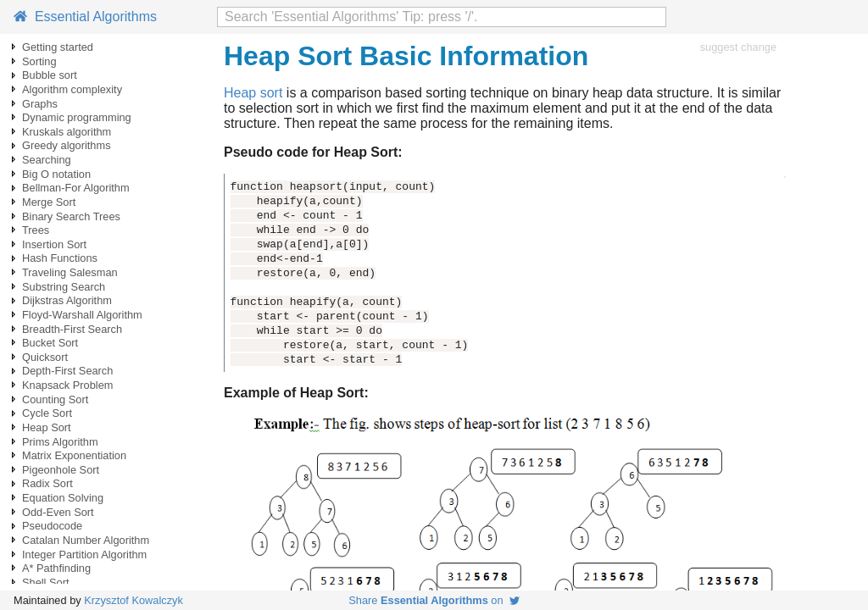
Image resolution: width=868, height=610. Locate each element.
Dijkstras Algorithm (67, 300)
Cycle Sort (47, 413)
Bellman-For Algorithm (76, 188)
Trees (36, 230)
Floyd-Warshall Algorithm (82, 315)
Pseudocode (52, 526)
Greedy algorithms (67, 145)
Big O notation (56, 174)
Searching (47, 160)
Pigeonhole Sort (61, 470)
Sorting (39, 61)
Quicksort (45, 357)
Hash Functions (60, 258)
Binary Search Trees (71, 216)
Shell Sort (45, 582)
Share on (434, 600)
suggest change (738, 47)
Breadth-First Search (72, 329)
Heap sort (253, 93)
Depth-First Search (67, 371)
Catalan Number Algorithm (86, 540)
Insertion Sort (54, 244)
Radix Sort (47, 483)
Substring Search (64, 287)
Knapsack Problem (67, 385)
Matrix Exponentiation (74, 455)
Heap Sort (47, 427)
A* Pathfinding (56, 568)
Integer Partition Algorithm (84, 555)
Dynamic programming (77, 117)
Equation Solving (63, 498)
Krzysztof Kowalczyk (134, 600)
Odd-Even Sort (58, 512)
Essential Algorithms (85, 17)
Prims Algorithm (60, 442)
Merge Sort (49, 202)
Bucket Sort (50, 343)
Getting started (58, 47)
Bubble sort (50, 75)
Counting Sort (55, 399)
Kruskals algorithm (67, 132)
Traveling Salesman (70, 272)
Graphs (40, 104)
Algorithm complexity (72, 89)
